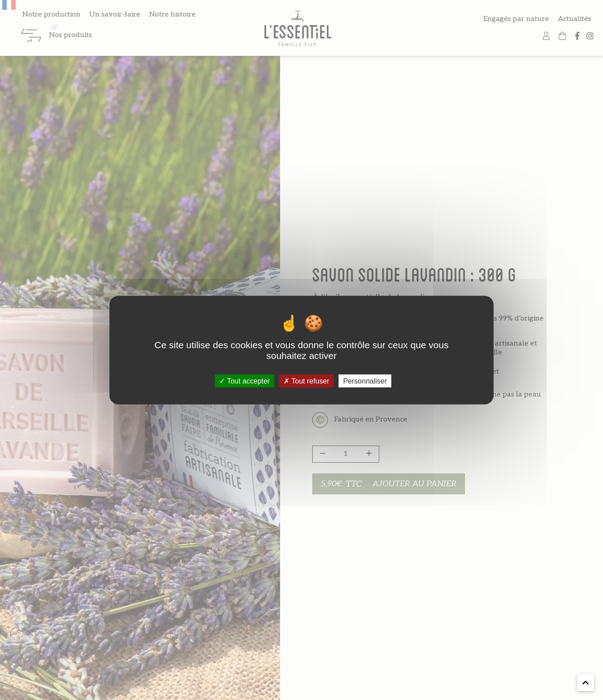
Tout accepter (245, 381)
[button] (586, 683)
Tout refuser (306, 381)
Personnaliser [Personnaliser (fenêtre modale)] (365, 381)
